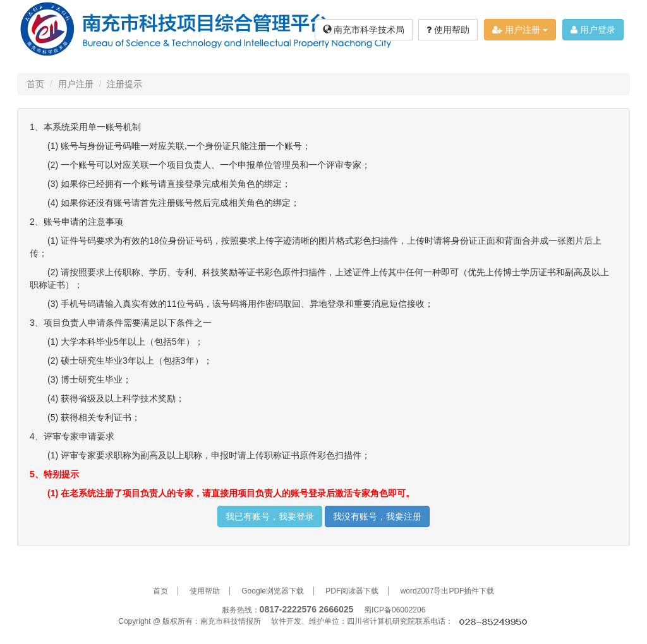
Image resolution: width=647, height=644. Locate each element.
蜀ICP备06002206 (395, 610)
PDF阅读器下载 (352, 591)
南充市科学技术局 (364, 30)
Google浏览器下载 (273, 591)
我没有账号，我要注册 (377, 516)
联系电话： (472, 621)
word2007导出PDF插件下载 (448, 591)
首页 (35, 84)
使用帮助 (448, 30)
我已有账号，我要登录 (270, 516)
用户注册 (520, 30)
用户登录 (593, 30)
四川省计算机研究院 (381, 621)
